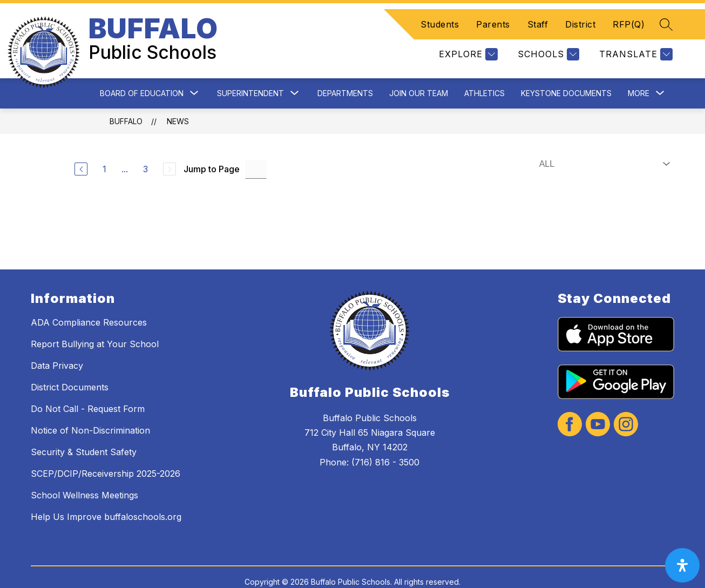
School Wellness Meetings (84, 477)
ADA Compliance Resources (89, 304)
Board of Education (142, 75)
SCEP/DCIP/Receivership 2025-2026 (106, 455)
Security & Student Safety (84, 434)
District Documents (70, 369)
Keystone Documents (566, 75)
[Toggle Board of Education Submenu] (194, 75)
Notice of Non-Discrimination (90, 412)
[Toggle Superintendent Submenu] (295, 75)
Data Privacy (57, 347)
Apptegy (376, 573)
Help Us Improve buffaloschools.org (106, 498)
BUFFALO (126, 103)
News (178, 103)
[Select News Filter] (602, 146)
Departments (345, 75)
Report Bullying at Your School (95, 326)
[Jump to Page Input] (256, 151)
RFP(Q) (629, 15)
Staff (538, 15)
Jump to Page (212, 151)
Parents (493, 15)
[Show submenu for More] (639, 75)
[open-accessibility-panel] (682, 565)
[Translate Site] (635, 45)
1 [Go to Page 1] (104, 151)
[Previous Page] (81, 151)
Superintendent (250, 75)
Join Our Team (419, 75)
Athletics (484, 75)
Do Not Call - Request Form (88, 390)
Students (440, 15)
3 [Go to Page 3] (145, 151)
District (580, 15)
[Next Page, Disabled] (170, 151)
